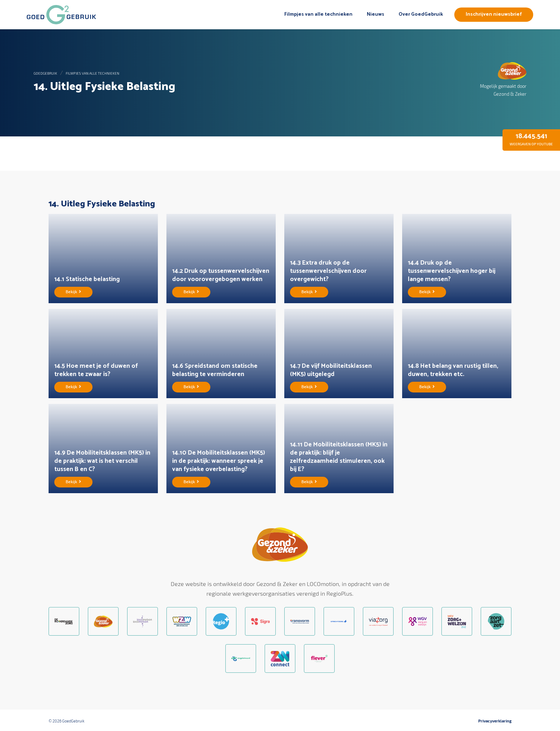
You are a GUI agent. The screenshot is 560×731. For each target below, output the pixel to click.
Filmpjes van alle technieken (318, 14)
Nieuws (376, 14)
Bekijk (73, 292)
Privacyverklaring (495, 721)
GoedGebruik (45, 73)
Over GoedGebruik (421, 14)
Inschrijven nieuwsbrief (494, 14)
